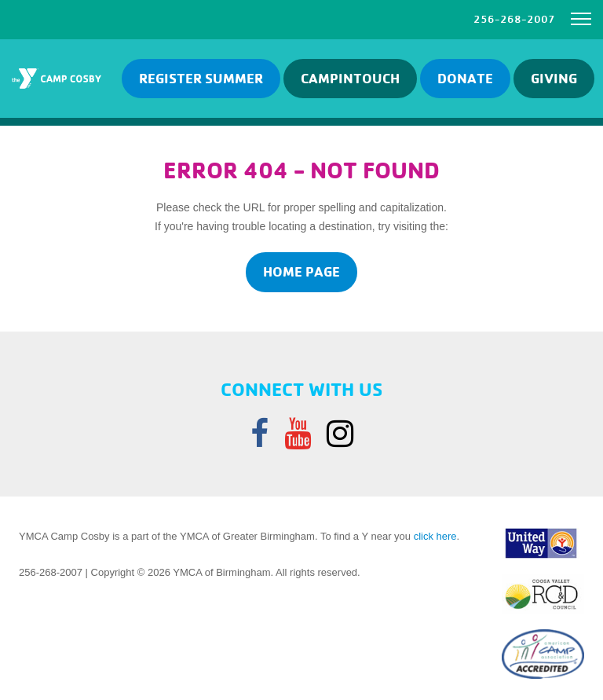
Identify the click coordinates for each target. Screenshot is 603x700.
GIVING (554, 78)
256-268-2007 (514, 19)
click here (435, 536)
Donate (465, 78)
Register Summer (201, 78)
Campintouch (350, 78)
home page (301, 271)
